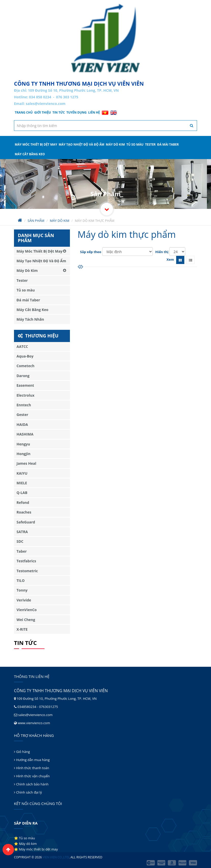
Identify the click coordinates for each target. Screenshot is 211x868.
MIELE (22, 483)
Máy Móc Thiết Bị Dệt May (36, 144)
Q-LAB (22, 493)
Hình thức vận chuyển (32, 776)
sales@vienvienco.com (46, 104)
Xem (170, 259)
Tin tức (59, 112)
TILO (21, 580)
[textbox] (106, 126)
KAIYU (22, 473)
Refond (23, 502)
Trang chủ (24, 112)
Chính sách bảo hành (31, 784)
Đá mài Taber (168, 144)
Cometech (25, 366)
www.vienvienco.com (34, 723)
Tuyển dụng (77, 112)
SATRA (22, 532)
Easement (25, 385)
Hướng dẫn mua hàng (32, 760)
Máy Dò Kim (115, 144)
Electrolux (25, 395)
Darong (23, 376)
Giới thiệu (43, 112)
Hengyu (23, 444)
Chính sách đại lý (28, 792)
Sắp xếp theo (91, 252)
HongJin (24, 454)
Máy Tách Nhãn (30, 319)
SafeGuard (26, 522)
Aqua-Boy (25, 356)
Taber (22, 551)
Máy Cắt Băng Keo (30, 154)
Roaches (24, 512)
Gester (22, 415)
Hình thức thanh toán (32, 768)
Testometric (27, 571)
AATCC (22, 346)
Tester (150, 144)
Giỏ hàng (22, 752)
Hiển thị (162, 252)
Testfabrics (26, 561)
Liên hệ (94, 112)
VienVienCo (27, 610)
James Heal (26, 463)
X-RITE (22, 629)
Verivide (24, 600)
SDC (20, 541)
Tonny (22, 590)
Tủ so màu (135, 144)
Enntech (24, 405)
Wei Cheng (26, 620)
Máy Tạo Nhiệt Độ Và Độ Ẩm (82, 144)
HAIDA (22, 424)
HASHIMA (25, 434)
